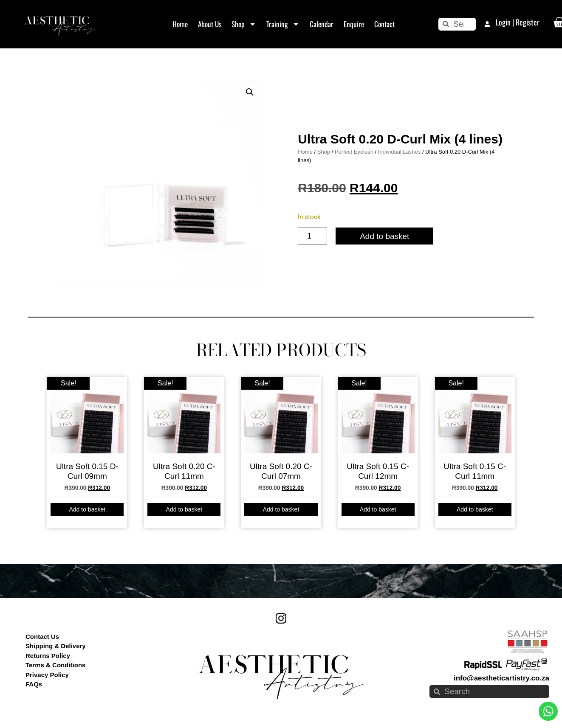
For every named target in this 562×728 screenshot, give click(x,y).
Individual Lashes (399, 152)
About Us (210, 24)
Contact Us (42, 637)
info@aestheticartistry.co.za (501, 678)
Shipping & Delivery (56, 646)
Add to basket (384, 236)
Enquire (354, 24)
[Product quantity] (312, 236)
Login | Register (518, 22)
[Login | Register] (487, 24)
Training (283, 24)
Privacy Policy (47, 675)
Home (180, 24)
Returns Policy (48, 656)
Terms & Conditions (55, 665)
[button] (250, 92)
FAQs (34, 684)
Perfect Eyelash (354, 152)
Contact (384, 24)
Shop (244, 24)
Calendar (322, 24)
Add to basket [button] (87, 509)
